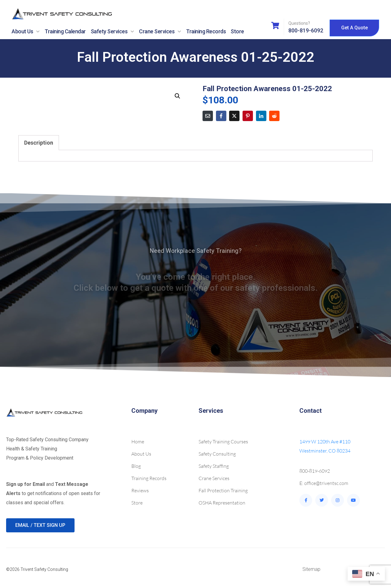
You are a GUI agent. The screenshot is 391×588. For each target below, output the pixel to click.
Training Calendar (65, 31)
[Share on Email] (208, 116)
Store (237, 31)
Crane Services (160, 31)
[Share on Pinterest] (248, 116)
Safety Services (113, 31)
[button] (177, 96)
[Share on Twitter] (234, 116)
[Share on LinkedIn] (261, 116)
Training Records (206, 31)
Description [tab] (39, 143)
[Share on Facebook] (221, 116)
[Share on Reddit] (274, 116)
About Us (26, 31)
